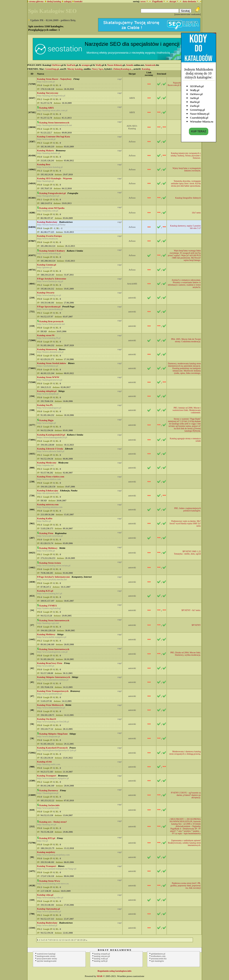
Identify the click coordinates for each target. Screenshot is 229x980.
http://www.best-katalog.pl (50, 167)
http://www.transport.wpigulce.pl (53, 778)
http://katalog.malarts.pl (48, 153)
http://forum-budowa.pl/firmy (51, 225)
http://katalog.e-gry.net (48, 623)
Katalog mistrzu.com (48, 504)
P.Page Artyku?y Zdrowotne (52, 279)
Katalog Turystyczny (48, 93)
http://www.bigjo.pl (46, 423)
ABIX (132, 98)
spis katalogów (158, 961)
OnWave (56, 65)
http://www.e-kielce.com (49, 479)
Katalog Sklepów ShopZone (53, 734)
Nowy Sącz (98, 69)
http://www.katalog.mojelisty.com (53, 855)
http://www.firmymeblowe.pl (51, 708)
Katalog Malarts (45, 150)
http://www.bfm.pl (46, 551)
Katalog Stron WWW (48, 377)
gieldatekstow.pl (158, 954)
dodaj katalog (53, 1)
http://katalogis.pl (45, 181)
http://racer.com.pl (46, 82)
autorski (132, 298)
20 (84, 940)
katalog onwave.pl (102, 956)
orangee (86, 65)
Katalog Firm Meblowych (50, 705)
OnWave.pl (196, 93)
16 (72, 940)
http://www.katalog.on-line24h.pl (53, 721)
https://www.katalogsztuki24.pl (52, 437)
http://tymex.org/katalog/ (49, 608)
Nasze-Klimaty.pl (200, 113)
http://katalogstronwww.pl (50, 380)
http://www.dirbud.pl (47, 925)
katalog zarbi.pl (101, 961)
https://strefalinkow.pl (47, 366)
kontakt (78, 1)
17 (75, 940)
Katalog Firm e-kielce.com (51, 476)
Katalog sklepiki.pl (47, 391)
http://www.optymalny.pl (49, 911)
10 (54, 940)
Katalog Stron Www (50, 881)
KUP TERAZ (198, 130)
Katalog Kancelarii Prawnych (52, 748)
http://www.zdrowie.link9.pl (51, 451)
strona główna (36, 1)
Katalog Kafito (45, 518)
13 (63, 940)
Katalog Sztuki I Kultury (52, 251)
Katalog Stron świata (50, 563)
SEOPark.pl (197, 85)
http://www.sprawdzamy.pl (50, 309)
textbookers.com (158, 956)
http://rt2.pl (42, 841)
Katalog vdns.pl (45, 895)
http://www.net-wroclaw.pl (50, 536)
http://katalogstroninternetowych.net (54, 125)
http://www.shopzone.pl (48, 736)
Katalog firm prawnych (51, 321)
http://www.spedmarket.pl (49, 694)
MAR (100, 976)
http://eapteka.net (45, 465)
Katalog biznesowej (47, 349)
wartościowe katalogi (46, 954)
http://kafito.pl (44, 521)
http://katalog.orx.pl (47, 824)
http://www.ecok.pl (46, 139)
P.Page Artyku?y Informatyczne (53, 577)
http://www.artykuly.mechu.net (52, 579)
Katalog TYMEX (48, 606)
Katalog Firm (46, 533)
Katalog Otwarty (46, 293)
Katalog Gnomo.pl (47, 265)
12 (60, 940)
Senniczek (150, 65)
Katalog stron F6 (46, 335)
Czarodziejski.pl (199, 117)
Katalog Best (44, 164)
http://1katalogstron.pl (48, 793)
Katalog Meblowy (48, 548)
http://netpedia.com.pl (48, 211)
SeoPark (71, 65)
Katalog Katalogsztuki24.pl (51, 435)
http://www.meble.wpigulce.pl (52, 637)
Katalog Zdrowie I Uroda (50, 449)
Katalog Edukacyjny (48, 490)
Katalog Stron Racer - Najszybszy (54, 79)
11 (57, 940)
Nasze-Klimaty (115, 65)
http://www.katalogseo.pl (49, 408)
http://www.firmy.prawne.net (51, 324)
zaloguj (68, 1)
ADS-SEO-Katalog (132, 127)
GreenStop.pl (197, 109)
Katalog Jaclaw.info (49, 805)
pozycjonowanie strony (47, 959)
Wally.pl (195, 89)
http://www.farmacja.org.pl (50, 281)
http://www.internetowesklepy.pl (53, 680)
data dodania (189, 1)
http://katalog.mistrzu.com (50, 507)
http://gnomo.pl (44, 267)
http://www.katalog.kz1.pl (49, 593)
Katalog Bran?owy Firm (50, 663)
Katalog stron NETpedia (52, 208)
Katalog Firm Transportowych (53, 691)
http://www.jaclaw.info (48, 808)
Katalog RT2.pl (47, 838)
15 (69, 940)
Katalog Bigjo (46, 420)
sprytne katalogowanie (47, 961)
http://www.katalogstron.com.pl (52, 652)
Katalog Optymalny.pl (48, 909)
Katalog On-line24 (46, 719)
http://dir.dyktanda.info (48, 493)
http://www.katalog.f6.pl (49, 338)
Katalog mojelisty (46, 852)
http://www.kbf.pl (46, 666)
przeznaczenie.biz (159, 959)
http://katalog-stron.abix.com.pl (52, 110)
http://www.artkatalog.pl (49, 253)
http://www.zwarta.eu (47, 238)
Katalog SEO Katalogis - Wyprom (54, 178)
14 (66, 940)
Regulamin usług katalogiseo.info (115, 971)
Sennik (129, 65)
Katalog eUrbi (44, 762)
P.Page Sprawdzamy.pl (49, 306)
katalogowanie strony (46, 956)
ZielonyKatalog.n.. (123, 69)
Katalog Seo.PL (45, 405)
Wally (98, 65)
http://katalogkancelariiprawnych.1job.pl (57, 750)
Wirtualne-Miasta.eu (202, 121)
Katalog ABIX (47, 108)
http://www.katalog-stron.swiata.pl (54, 565)
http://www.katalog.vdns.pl (50, 897)
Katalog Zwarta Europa (49, 236)
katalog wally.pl (101, 959)
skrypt (173, 1)
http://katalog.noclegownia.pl (51, 95)
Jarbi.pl (194, 97)
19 (81, 940)
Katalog (146, 69)
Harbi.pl (195, 101)
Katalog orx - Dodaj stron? (53, 822)
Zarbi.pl (195, 105)
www (143, 1)
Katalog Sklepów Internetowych (53, 677)
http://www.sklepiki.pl (48, 394)
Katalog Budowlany (47, 222)
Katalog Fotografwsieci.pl (52, 193)
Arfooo (132, 141)
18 (78, 940)
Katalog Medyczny (47, 463)
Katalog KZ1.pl (45, 591)
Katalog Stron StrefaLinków (52, 363)
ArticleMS (132, 284)
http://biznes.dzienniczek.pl (50, 352)
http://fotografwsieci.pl (48, 196)
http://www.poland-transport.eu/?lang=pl (57, 869)
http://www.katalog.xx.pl (49, 295)
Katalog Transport (47, 866)
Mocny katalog (75, 69)
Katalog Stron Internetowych (54, 122)
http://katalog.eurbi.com (49, 764)
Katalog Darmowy (49, 790)
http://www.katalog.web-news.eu (53, 883)
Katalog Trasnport (47, 776)
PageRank (158, 1)
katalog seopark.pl (102, 954)
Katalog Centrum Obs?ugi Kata (53, 136)
